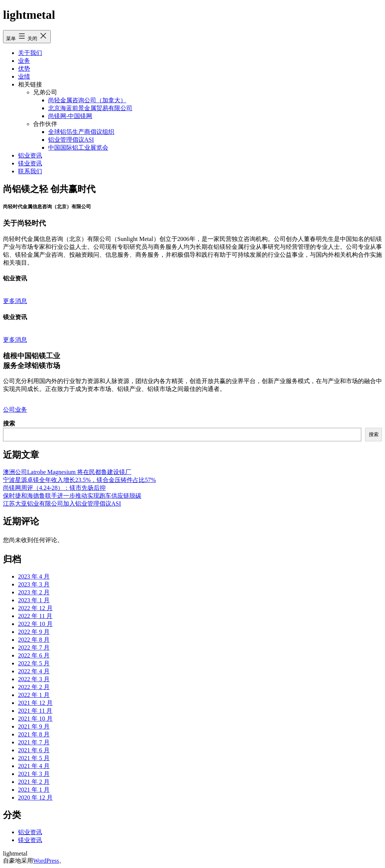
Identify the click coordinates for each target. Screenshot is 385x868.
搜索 (9, 423)
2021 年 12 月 (35, 703)
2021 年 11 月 (35, 711)
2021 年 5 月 (34, 758)
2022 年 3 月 (34, 679)
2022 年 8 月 (34, 640)
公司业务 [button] (15, 410)
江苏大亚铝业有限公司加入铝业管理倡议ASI (62, 504)
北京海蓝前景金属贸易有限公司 (90, 108)
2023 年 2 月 (34, 592)
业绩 (24, 76)
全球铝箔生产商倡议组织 (81, 132)
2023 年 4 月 (34, 576)
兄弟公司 (45, 92)
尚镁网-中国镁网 (70, 116)
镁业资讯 (30, 163)
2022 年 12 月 (35, 608)
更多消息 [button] (15, 301)
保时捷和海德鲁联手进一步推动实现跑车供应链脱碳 (72, 496)
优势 (24, 69)
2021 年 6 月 (34, 750)
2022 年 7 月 (34, 648)
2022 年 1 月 (34, 695)
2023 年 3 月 (34, 584)
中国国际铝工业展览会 (78, 148)
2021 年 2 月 (34, 782)
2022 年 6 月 (34, 655)
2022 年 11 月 (35, 616)
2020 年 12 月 (35, 798)
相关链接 (30, 84)
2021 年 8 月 (34, 734)
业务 (24, 61)
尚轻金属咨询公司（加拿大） (87, 100)
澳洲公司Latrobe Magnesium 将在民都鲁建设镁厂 (67, 472)
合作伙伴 (45, 124)
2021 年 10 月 (35, 719)
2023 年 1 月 (34, 600)
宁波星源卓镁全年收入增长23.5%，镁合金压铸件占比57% (80, 480)
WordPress (46, 861)
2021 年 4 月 (34, 766)
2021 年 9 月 (34, 726)
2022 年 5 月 (34, 663)
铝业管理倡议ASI (71, 140)
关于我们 (30, 53)
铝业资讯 (30, 155)
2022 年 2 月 (34, 687)
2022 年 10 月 (35, 624)
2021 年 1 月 (34, 790)
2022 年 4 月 (34, 671)
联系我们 (30, 171)
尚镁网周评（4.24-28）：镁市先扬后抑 (54, 488)
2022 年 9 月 (34, 632)
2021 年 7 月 (34, 742)
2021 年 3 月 (34, 774)
